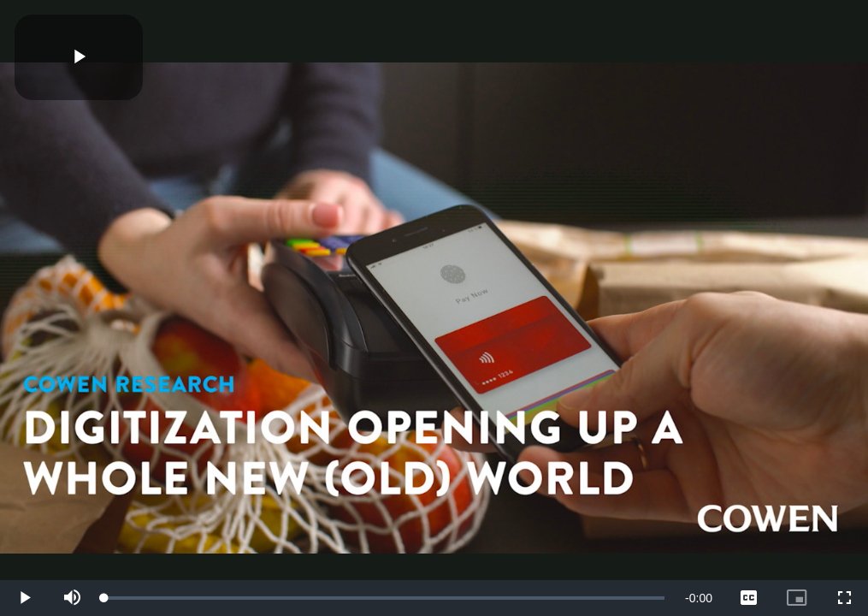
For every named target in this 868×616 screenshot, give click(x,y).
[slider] (384, 598)
